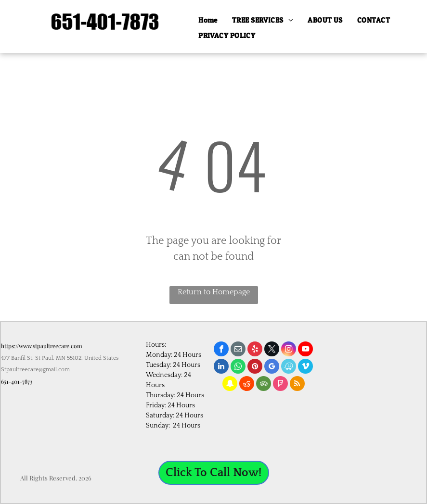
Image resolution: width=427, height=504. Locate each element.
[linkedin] (221, 367)
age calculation (399, 490)
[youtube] (305, 350)
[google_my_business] (272, 367)
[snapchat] (230, 385)
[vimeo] (305, 367)
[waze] (289, 367)
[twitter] (272, 350)
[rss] (297, 385)
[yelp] (255, 350)
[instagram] (289, 350)
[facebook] (221, 350)
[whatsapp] (238, 367)
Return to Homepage (214, 292)
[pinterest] (255, 367)
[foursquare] (280, 385)
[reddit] (247, 385)
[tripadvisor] (264, 385)
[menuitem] (208, 20)
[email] (238, 350)
